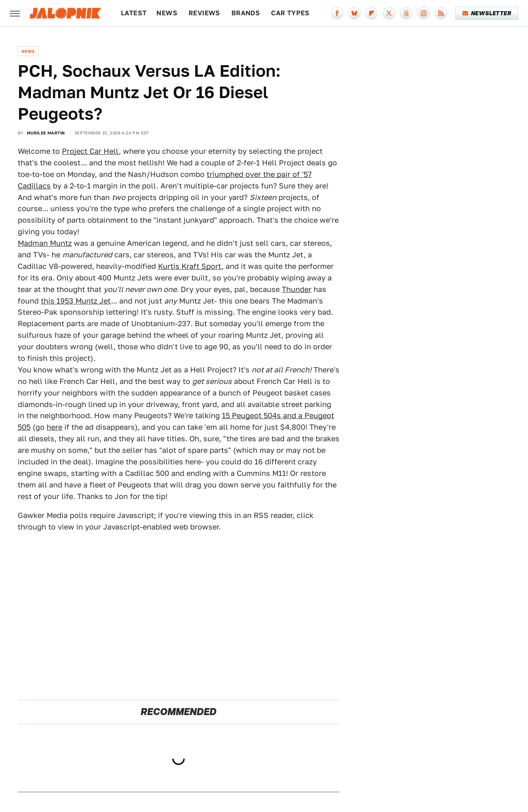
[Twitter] (389, 13)
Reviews (204, 13)
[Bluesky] (354, 13)
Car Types (290, 13)
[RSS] (441, 13)
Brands (246, 13)
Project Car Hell (90, 151)
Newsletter (487, 13)
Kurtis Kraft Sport (190, 266)
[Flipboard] (372, 13)
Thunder (297, 289)
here (54, 427)
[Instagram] (424, 13)
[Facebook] (337, 13)
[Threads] (406, 13)
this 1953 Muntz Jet (76, 301)
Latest (134, 13)
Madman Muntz (45, 243)
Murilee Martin (46, 133)
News (167, 13)
